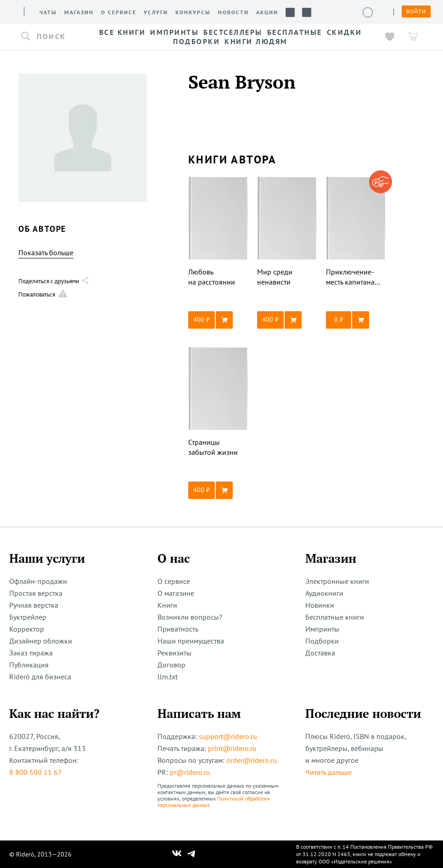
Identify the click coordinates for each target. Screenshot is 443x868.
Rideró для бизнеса (40, 677)
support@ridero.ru (228, 736)
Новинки (320, 605)
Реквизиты (174, 653)
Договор (171, 665)
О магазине (176, 593)
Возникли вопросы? (190, 617)
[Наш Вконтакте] (177, 854)
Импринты (322, 629)
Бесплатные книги (335, 617)
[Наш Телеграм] (191, 854)
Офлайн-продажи (38, 581)
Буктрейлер (28, 617)
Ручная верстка (34, 605)
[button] (50, 37)
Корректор (27, 629)
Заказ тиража (31, 653)
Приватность (178, 629)
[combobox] (50, 37)
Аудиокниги (324, 593)
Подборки (322, 641)
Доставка (320, 653)
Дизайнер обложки (41, 641)
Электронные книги (337, 581)
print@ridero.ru (232, 748)
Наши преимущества (191, 641)
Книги (167, 605)
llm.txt (168, 677)
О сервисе (174, 581)
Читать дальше (328, 772)
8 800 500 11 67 (36, 772)
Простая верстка (36, 593)
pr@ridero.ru (190, 772)
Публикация (29, 665)
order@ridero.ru (252, 760)
